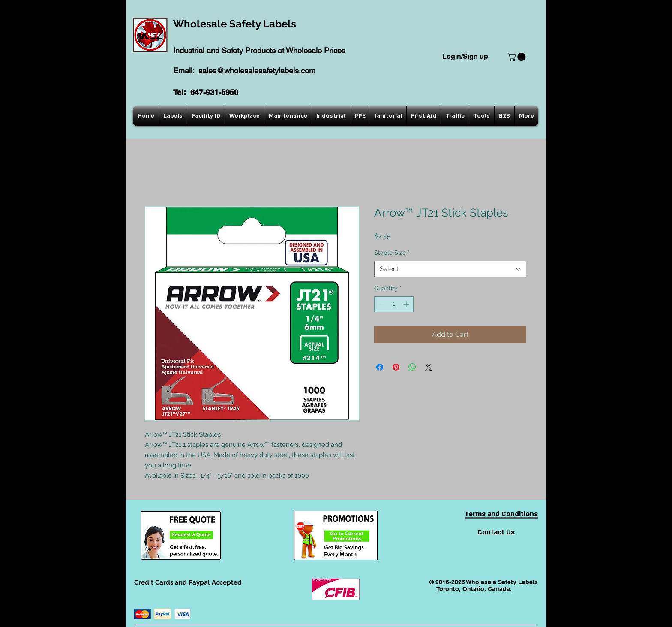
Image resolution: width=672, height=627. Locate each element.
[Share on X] (429, 367)
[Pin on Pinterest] (396, 367)
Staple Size (392, 253)
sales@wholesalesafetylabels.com (257, 71)
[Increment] (407, 304)
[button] (517, 57)
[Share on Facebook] (380, 367)
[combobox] (450, 269)
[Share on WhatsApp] (412, 367)
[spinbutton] (394, 304)
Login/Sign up (465, 56)
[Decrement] (381, 304)
